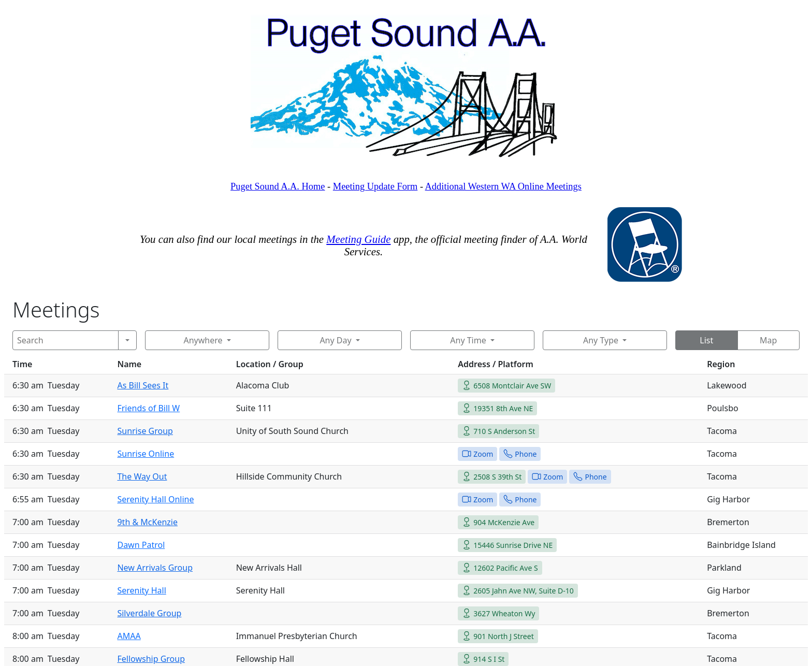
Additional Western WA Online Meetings (503, 186)
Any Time (468, 340)
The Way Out (142, 476)
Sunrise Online (146, 454)
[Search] (66, 340)
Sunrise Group (145, 431)
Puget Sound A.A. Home (278, 186)
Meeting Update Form (375, 186)
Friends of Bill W (148, 408)
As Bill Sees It (143, 385)
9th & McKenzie (147, 522)
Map (768, 340)
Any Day (335, 340)
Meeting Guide (358, 239)
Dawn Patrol (141, 545)
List (706, 340)
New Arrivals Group (155, 568)
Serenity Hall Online (155, 499)
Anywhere (203, 340)
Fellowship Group (151, 659)
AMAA (129, 636)
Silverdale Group (149, 613)
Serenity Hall (141, 590)
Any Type (601, 340)
